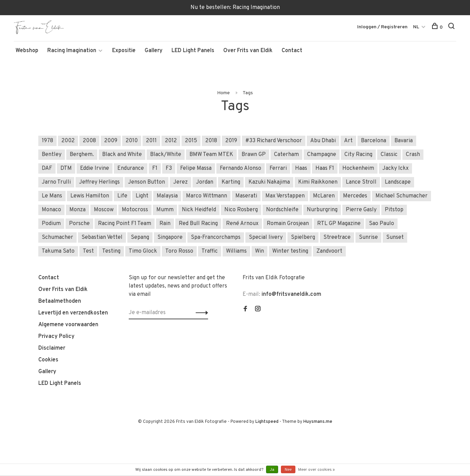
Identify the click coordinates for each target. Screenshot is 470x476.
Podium (51, 224)
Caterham (286, 155)
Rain (165, 224)
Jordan (205, 182)
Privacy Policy (56, 337)
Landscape (398, 182)
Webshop (27, 51)
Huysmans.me (318, 422)
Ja (272, 470)
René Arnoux (242, 224)
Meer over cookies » (316, 470)
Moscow (104, 210)
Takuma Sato (58, 251)
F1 (155, 168)
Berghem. (82, 155)
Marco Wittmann (207, 196)
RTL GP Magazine (339, 224)
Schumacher (57, 237)
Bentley (52, 155)
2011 (151, 141)
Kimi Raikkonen (318, 182)
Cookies (48, 360)
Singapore (170, 237)
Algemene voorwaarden (68, 325)
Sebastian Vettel (102, 237)
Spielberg (303, 237)
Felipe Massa (196, 168)
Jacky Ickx (395, 168)
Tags (248, 93)
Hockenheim (358, 168)
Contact (292, 51)
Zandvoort (329, 251)
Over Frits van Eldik (248, 51)
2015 (191, 141)
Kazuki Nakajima (269, 182)
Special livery (266, 237)
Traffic (210, 251)
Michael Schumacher (402, 196)
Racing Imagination (72, 51)
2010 (132, 141)
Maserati (246, 196)
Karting (231, 182)
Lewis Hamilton (90, 196)
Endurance (131, 168)
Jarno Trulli (56, 182)
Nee (288, 470)
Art (348, 141)
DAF (47, 168)
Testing (111, 251)
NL (416, 27)
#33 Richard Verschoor (274, 141)
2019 (231, 141)
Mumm (165, 210)
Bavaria (404, 141)
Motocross (135, 210)
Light (142, 196)
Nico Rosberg (241, 210)
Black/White (166, 155)
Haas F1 (325, 168)
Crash (413, 155)
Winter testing (290, 251)
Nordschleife (282, 210)
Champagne (322, 155)
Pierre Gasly (361, 210)
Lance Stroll (361, 182)
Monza (77, 210)
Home (223, 93)
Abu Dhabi (323, 141)
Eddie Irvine (95, 168)
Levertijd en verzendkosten (73, 313)
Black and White (122, 155)
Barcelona (374, 141)
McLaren (324, 196)
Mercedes (355, 196)
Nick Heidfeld (199, 210)
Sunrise (368, 237)
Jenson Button (146, 182)
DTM (66, 168)
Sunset (395, 237)
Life (122, 196)
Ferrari (278, 168)
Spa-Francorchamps (216, 237)
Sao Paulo (381, 224)
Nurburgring (322, 210)
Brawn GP (254, 155)
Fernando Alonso (241, 168)
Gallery (154, 51)
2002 (68, 141)
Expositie (124, 51)
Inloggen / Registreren (382, 27)
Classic (389, 155)
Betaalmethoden (60, 301)
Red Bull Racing (198, 224)
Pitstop (394, 210)
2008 (89, 141)
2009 (111, 141)
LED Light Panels (193, 51)
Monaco (51, 210)
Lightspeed (267, 422)
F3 (169, 168)
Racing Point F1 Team (125, 224)
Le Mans (52, 196)
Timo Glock (143, 251)
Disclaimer (52, 348)
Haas (301, 168)
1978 (47, 141)
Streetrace (337, 237)
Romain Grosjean (288, 224)
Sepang (140, 237)
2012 (171, 141)
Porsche (79, 224)
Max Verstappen (285, 196)
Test (88, 251)
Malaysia (167, 196)
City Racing (358, 155)
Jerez (180, 182)
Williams (236, 251)
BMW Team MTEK (211, 155)
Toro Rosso (179, 251)
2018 (211, 141)
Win (260, 251)
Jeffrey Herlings (99, 182)
